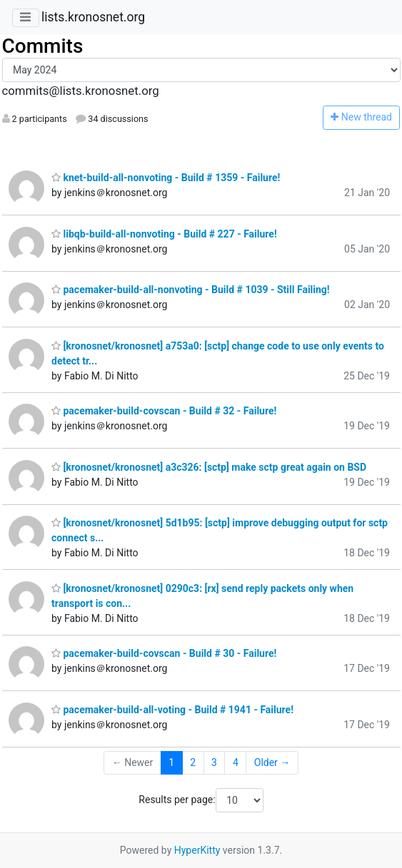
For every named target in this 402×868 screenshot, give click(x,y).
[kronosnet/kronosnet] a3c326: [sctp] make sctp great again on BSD (209, 467)
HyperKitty (197, 850)
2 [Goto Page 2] (193, 762)
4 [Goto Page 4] (236, 762)
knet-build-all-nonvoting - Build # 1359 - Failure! (166, 178)
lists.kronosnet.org (93, 17)
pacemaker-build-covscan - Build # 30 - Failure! (164, 653)
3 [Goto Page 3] (214, 762)
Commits (43, 46)
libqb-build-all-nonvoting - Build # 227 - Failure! (164, 234)
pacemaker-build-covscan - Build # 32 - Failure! (164, 411)
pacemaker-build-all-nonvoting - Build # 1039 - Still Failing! (191, 290)
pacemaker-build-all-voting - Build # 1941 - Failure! (172, 710)
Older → (272, 762)
